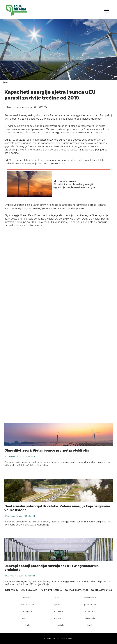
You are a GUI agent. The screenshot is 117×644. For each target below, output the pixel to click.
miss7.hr (59, 598)
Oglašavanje (29, 590)
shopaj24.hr (27, 611)
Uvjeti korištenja (51, 590)
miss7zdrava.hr (27, 605)
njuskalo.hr (90, 618)
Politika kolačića (101, 590)
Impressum (12, 590)
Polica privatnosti (76, 590)
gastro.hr (59, 605)
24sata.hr (27, 598)
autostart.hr (90, 611)
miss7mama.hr (90, 598)
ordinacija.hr (58, 625)
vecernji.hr (27, 618)
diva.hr (27, 625)
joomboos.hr (90, 605)
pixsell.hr (90, 625)
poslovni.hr (59, 618)
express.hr (58, 611)
